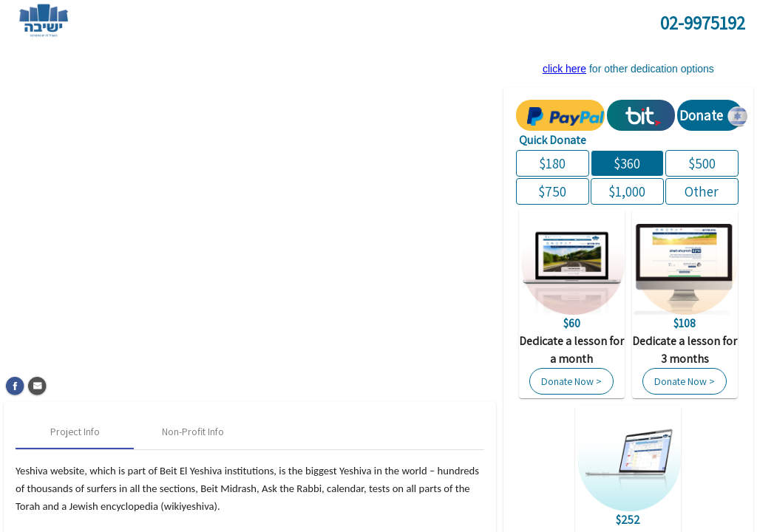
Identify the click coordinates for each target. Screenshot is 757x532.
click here (564, 69)
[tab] (75, 432)
